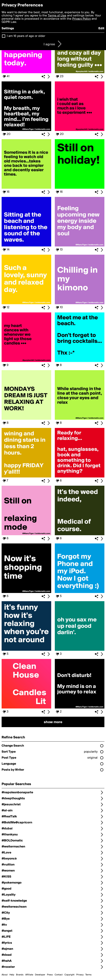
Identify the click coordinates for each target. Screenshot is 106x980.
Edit (101, 28)
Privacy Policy (82, 19)
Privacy (80, 975)
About (5, 975)
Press (50, 975)
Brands (20, 975)
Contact (59, 975)
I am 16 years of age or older (26, 36)
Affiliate (29, 975)
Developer (40, 975)
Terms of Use (57, 16)
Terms (88, 975)
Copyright (69, 975)
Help (12, 975)
